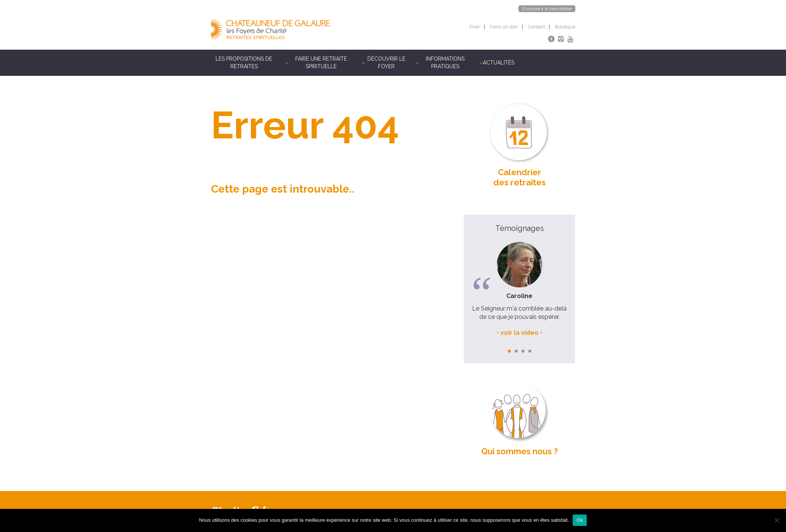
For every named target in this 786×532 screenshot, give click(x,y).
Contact (536, 27)
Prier (475, 27)
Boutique (565, 27)
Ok (580, 520)
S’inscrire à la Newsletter (547, 9)
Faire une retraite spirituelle (321, 63)
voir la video (520, 333)
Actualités (499, 63)
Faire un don (504, 27)
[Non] (777, 520)
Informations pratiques (445, 63)
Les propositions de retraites (244, 63)
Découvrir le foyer (386, 63)
